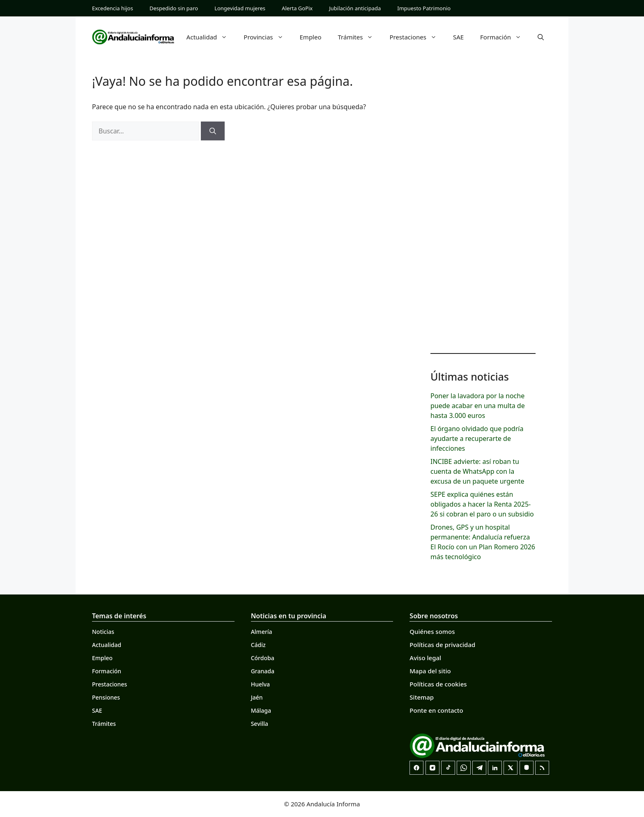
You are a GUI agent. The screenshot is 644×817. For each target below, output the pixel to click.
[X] (511, 768)
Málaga (261, 710)
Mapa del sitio (430, 671)
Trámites (360, 37)
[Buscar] (213, 131)
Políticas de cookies (438, 684)
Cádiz (258, 645)
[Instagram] (432, 768)
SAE (458, 37)
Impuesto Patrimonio (424, 8)
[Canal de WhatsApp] (464, 768)
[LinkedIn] (495, 768)
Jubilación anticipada (355, 8)
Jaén (257, 697)
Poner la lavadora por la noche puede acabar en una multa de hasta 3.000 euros (478, 406)
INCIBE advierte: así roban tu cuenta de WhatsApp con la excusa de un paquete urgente (477, 471)
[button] (541, 37)
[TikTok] (448, 768)
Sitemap (422, 697)
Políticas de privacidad (442, 645)
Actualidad (211, 37)
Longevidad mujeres (240, 8)
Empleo (311, 37)
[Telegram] (479, 768)
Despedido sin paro (174, 8)
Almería (262, 632)
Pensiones (106, 697)
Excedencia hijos (113, 8)
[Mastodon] (527, 768)
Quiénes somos (432, 631)
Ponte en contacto (436, 710)
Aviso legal (425, 658)
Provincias (267, 37)
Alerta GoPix (297, 8)
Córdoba (263, 658)
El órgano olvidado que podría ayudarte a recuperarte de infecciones (477, 438)
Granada (263, 671)
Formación (505, 37)
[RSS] (542, 768)
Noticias (103, 632)
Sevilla (260, 724)
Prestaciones (417, 37)
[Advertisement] (483, 213)
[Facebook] (416, 768)
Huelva (260, 684)
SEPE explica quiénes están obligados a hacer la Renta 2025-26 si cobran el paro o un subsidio (482, 504)
